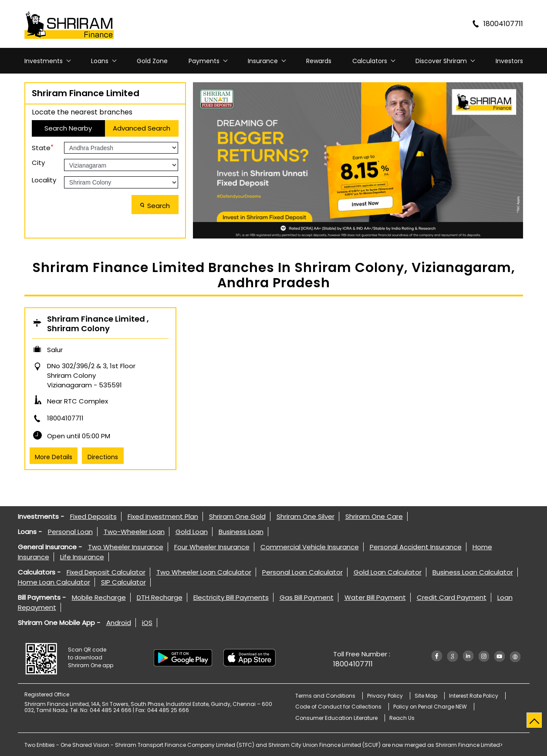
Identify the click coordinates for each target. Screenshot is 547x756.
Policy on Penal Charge (430, 707)
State (43, 147)
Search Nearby (68, 128)
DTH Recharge (160, 597)
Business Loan (241, 532)
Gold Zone (152, 61)
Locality (44, 180)
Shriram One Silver (306, 516)
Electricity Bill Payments (231, 597)
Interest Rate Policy (474, 696)
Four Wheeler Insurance (212, 547)
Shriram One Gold (237, 516)
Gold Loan (192, 532)
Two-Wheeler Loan (134, 532)
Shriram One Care (374, 516)
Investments (44, 61)
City (38, 163)
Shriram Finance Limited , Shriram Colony (98, 324)
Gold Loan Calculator (388, 572)
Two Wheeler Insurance (126, 547)
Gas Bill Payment (307, 597)
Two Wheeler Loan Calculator (204, 572)
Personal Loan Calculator (302, 572)
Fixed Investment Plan (163, 516)
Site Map (426, 696)
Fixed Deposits (93, 516)
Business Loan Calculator (473, 572)
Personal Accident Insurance (416, 547)
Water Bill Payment (375, 597)
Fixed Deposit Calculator (106, 572)
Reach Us (402, 718)
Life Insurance (82, 557)
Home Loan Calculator (54, 582)
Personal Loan (70, 532)
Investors (509, 61)
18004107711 (65, 418)
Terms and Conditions (325, 696)
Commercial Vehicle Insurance (310, 547)
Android (119, 623)
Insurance (263, 61)
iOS (147, 623)
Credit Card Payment (452, 597)
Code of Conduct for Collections (338, 707)
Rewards (319, 61)
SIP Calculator (123, 582)
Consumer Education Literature (336, 718)
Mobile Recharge (99, 597)
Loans (100, 61)
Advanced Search (142, 128)
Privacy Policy (385, 696)
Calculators (370, 61)
